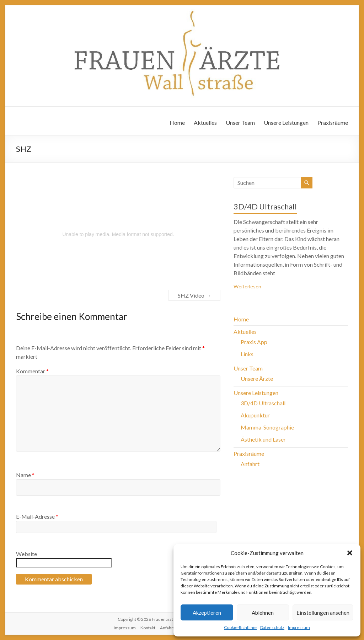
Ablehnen (263, 613)
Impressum (299, 627)
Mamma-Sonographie (267, 427)
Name (25, 475)
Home (177, 122)
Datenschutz (272, 627)
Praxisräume (333, 122)
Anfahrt (250, 464)
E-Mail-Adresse (37, 516)
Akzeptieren (207, 613)
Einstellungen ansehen (323, 613)
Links (247, 354)
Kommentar (32, 371)
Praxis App (254, 342)
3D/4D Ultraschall (265, 206)
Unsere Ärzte (257, 378)
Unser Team (240, 122)
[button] (350, 553)
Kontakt (148, 628)
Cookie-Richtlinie (240, 627)
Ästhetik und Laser (263, 439)
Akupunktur (255, 415)
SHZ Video (194, 295)
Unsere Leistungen (286, 122)
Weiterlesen (247, 286)
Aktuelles (205, 122)
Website (26, 554)
